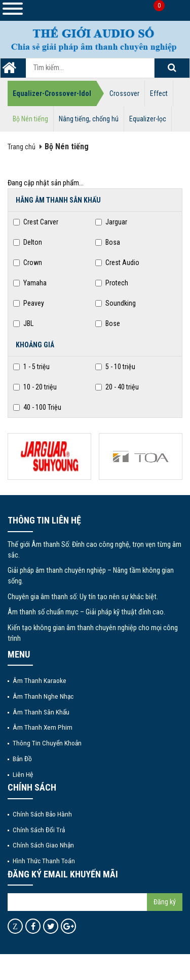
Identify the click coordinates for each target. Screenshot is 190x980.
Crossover (124, 93)
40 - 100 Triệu (37, 407)
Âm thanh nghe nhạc (43, 696)
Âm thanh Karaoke (40, 680)
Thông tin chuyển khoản (47, 743)
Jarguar (111, 222)
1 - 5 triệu (31, 367)
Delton (28, 242)
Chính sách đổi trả (39, 830)
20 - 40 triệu (117, 387)
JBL (23, 323)
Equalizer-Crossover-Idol (52, 93)
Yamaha (30, 283)
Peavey (29, 303)
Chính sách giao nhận (43, 845)
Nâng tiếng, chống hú (89, 119)
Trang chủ (22, 147)
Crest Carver (36, 222)
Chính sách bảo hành (42, 814)
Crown (28, 263)
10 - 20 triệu (35, 387)
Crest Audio (117, 263)
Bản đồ (22, 759)
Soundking (116, 303)
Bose (108, 323)
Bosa (108, 242)
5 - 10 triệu (115, 367)
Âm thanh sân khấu (41, 712)
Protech (112, 283)
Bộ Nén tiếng (30, 119)
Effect (159, 93)
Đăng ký (165, 902)
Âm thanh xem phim (43, 727)
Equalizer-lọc (148, 119)
